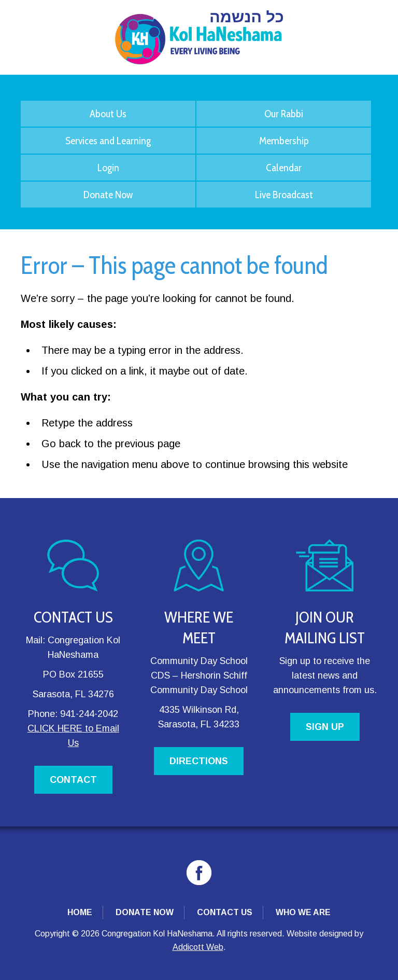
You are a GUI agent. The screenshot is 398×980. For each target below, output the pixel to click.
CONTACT (73, 780)
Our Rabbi (284, 114)
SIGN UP (325, 727)
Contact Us (225, 912)
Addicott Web (198, 947)
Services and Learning (108, 141)
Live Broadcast (284, 195)
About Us (108, 114)
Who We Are (303, 912)
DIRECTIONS (199, 761)
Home (80, 912)
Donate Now (108, 195)
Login (108, 168)
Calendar (284, 168)
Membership (284, 141)
